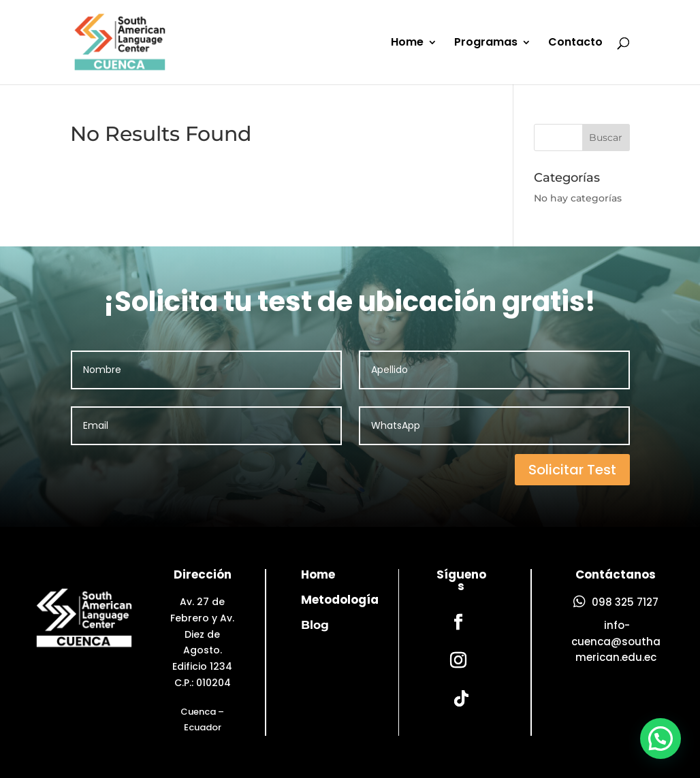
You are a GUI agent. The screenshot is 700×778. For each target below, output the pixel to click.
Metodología (340, 600)
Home (407, 44)
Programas (486, 44)
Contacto (575, 44)
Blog (315, 625)
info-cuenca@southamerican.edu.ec (616, 642)
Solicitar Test (572, 470)
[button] (661, 741)
